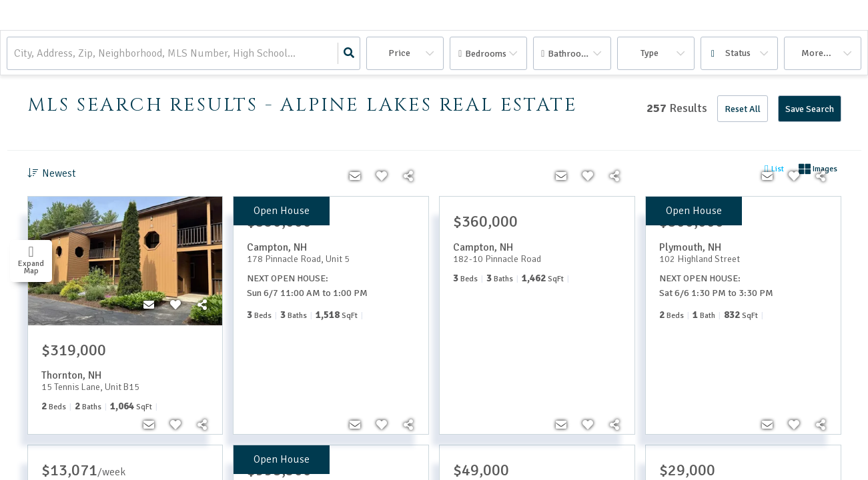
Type (649, 53)
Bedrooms (486, 54)
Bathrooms (570, 54)
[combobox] (15, 54)
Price (399, 53)
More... (816, 53)
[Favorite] (175, 305)
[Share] (202, 305)
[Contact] (149, 305)
